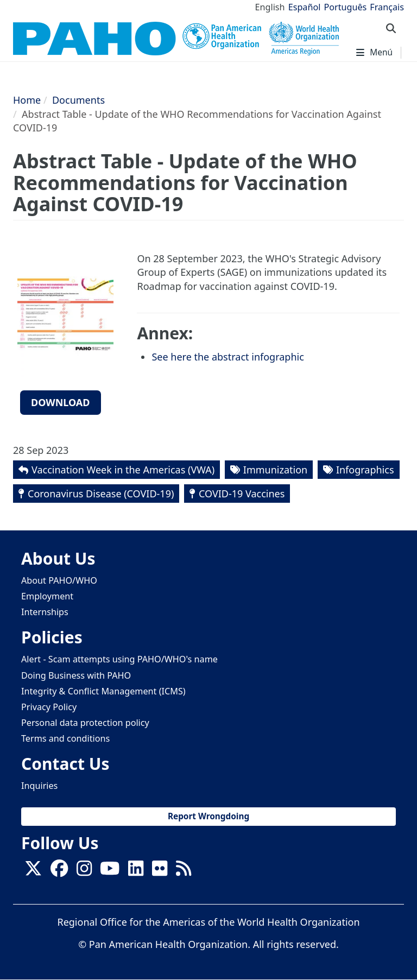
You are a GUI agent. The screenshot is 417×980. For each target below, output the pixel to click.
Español (305, 7)
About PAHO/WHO (59, 580)
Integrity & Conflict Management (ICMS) (103, 691)
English (270, 7)
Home (27, 100)
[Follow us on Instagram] (84, 871)
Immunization (275, 470)
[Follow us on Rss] (184, 871)
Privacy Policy (49, 707)
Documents (78, 100)
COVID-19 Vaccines (242, 494)
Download (61, 402)
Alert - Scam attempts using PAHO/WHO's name (119, 659)
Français (387, 7)
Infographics (365, 470)
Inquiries (39, 786)
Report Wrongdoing (208, 816)
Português (345, 7)
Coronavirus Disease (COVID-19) (101, 494)
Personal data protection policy (85, 723)
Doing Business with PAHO (76, 675)
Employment (47, 596)
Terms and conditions (65, 738)
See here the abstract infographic (228, 357)
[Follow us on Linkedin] (136, 871)
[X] (33, 871)
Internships (45, 612)
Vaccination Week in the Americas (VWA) (123, 470)
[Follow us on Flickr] (160, 871)
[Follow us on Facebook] (59, 871)
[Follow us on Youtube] (110, 871)
